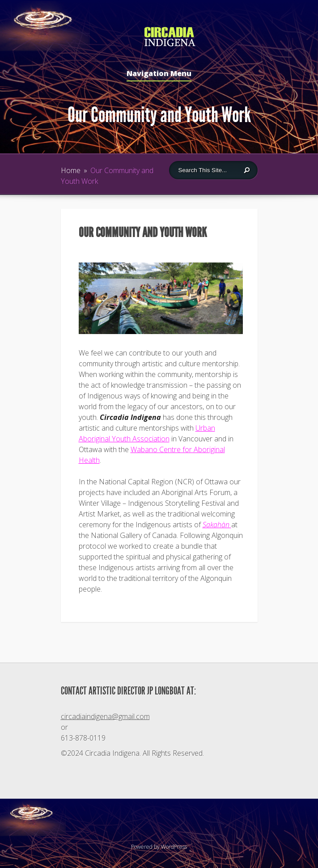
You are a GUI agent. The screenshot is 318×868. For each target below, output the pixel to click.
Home (71, 170)
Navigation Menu (159, 74)
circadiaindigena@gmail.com (105, 716)
